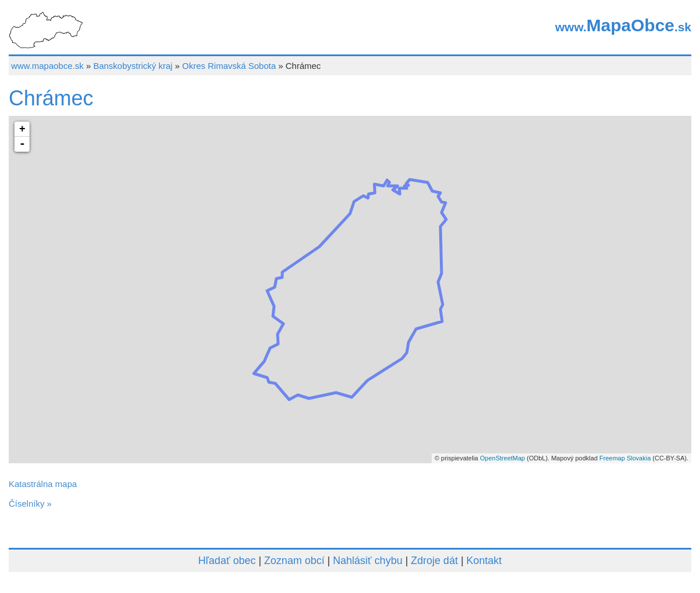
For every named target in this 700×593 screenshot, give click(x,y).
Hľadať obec (227, 561)
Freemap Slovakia (625, 458)
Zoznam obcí (294, 561)
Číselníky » (30, 504)
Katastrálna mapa (43, 484)
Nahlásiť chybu (368, 561)
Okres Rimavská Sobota (229, 66)
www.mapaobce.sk (47, 66)
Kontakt (484, 561)
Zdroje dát (434, 561)
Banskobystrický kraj (133, 66)
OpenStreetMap (502, 458)
